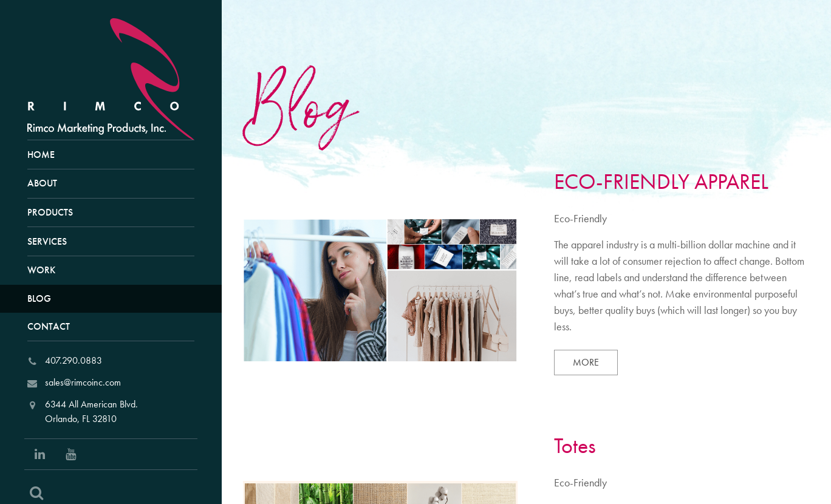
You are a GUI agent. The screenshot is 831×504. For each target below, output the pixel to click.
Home (41, 155)
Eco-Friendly (580, 218)
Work (41, 270)
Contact (49, 326)
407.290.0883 (74, 360)
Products (50, 212)
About (42, 183)
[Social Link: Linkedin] (40, 454)
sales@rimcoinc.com (83, 382)
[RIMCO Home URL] (116, 77)
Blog (39, 298)
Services (47, 241)
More (595, 362)
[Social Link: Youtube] (71, 454)
